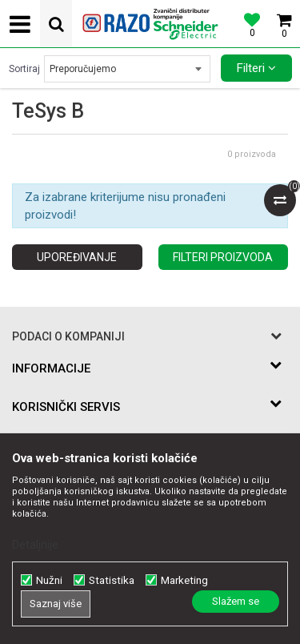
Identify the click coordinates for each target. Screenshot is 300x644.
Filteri (256, 68)
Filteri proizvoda (223, 257)
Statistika (112, 580)
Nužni (49, 580)
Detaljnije (35, 545)
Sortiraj (24, 69)
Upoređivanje (77, 257)
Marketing (184, 580)
